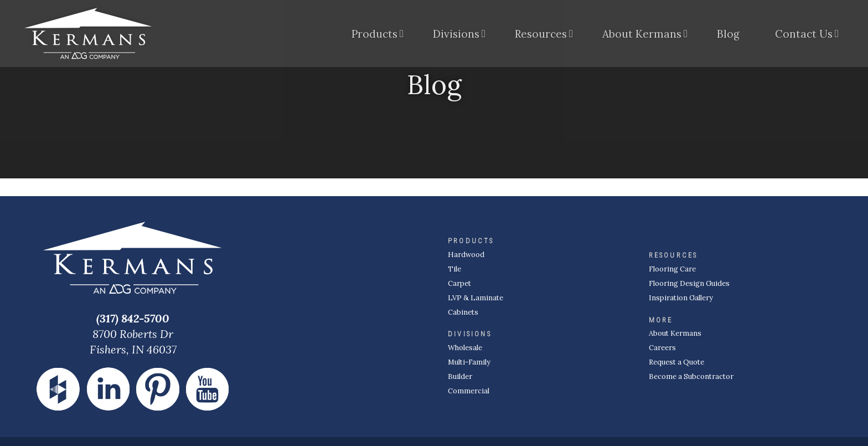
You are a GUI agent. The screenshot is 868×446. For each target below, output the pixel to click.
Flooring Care (672, 269)
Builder (460, 376)
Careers (662, 348)
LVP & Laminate (476, 298)
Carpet (459, 283)
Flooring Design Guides (689, 283)
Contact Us (804, 35)
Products (374, 35)
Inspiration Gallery (681, 298)
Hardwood (466, 255)
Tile (454, 269)
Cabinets (463, 312)
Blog (728, 35)
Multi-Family (469, 362)
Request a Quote (676, 362)
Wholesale (465, 348)
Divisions (456, 35)
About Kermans (642, 35)
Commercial (469, 391)
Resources (541, 35)
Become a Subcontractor (691, 376)
